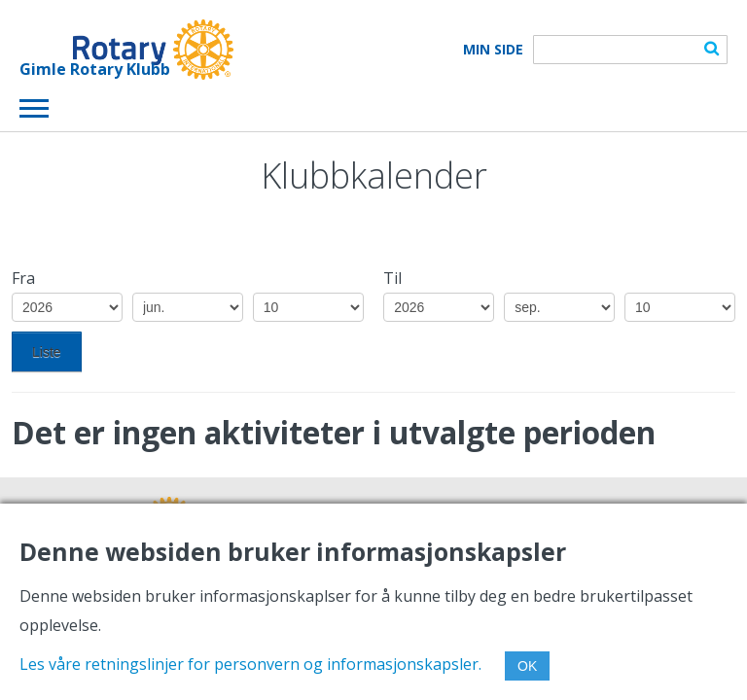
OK (527, 666)
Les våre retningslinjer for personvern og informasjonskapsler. (250, 664)
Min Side (493, 50)
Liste (47, 352)
